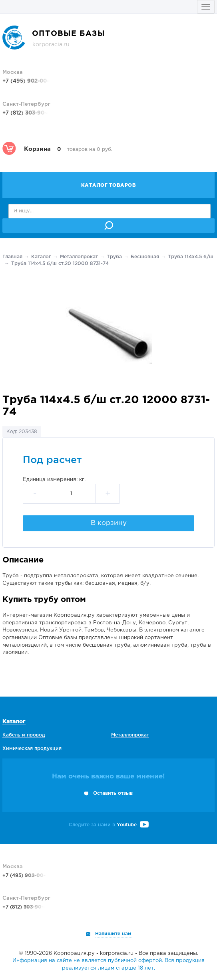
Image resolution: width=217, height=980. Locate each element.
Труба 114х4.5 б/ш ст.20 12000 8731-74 (60, 264)
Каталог (41, 257)
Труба (114, 257)
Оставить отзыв (113, 793)
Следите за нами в (109, 825)
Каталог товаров (109, 185)
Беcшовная (145, 257)
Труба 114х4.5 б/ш (191, 257)
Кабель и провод (24, 735)
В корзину (109, 523)
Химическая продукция (32, 749)
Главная (12, 257)
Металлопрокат (79, 257)
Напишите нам (113, 934)
